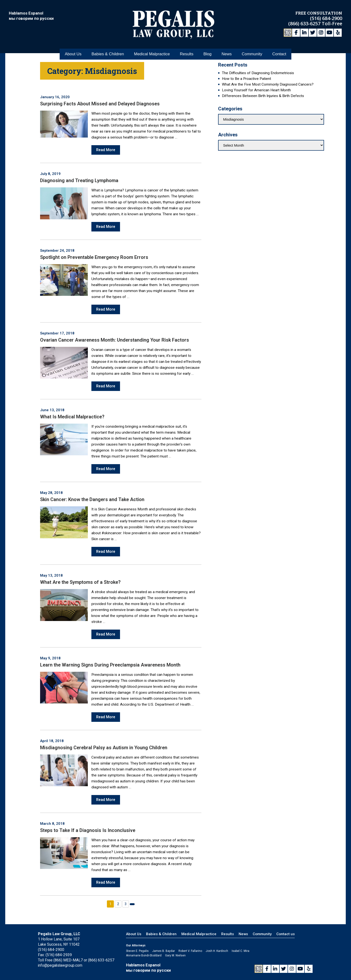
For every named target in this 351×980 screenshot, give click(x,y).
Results (187, 52)
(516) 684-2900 (326, 18)
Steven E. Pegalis (137, 951)
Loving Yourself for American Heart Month (256, 90)
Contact (279, 52)
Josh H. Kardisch (217, 951)
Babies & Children (108, 52)
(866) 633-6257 (305, 23)
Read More (106, 150)
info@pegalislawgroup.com (61, 965)
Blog (207, 52)
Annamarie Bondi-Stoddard (144, 955)
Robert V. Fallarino (190, 951)
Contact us (286, 934)
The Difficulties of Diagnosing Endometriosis (258, 73)
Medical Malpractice (152, 52)
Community (252, 52)
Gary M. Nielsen (175, 955)
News (227, 52)
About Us (73, 52)
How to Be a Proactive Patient (246, 79)
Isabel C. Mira (241, 951)
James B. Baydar (164, 951)
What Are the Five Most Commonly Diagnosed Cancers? (268, 84)
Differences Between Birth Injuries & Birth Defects (263, 96)
